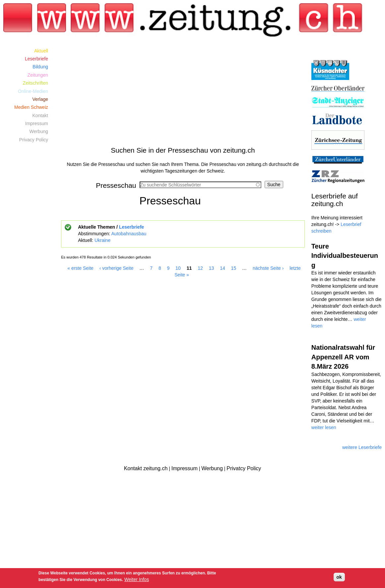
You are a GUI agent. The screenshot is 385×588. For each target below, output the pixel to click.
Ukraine (102, 240)
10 (178, 268)
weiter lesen (324, 427)
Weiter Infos (137, 579)
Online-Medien (33, 91)
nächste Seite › (268, 268)
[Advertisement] (183, 93)
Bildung (40, 67)
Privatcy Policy (244, 468)
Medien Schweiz (31, 107)
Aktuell (41, 51)
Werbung (39, 131)
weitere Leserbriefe (362, 447)
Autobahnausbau (129, 234)
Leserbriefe (131, 227)
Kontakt (40, 115)
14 (223, 268)
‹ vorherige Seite (117, 268)
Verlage (40, 99)
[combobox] (200, 185)
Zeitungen (38, 75)
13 (212, 268)
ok (339, 577)
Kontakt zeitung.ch (146, 468)
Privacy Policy (34, 140)
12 (200, 268)
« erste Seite (80, 268)
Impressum (37, 123)
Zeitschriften (35, 83)
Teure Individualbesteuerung (345, 256)
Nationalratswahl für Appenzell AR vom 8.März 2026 (343, 357)
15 (234, 268)
